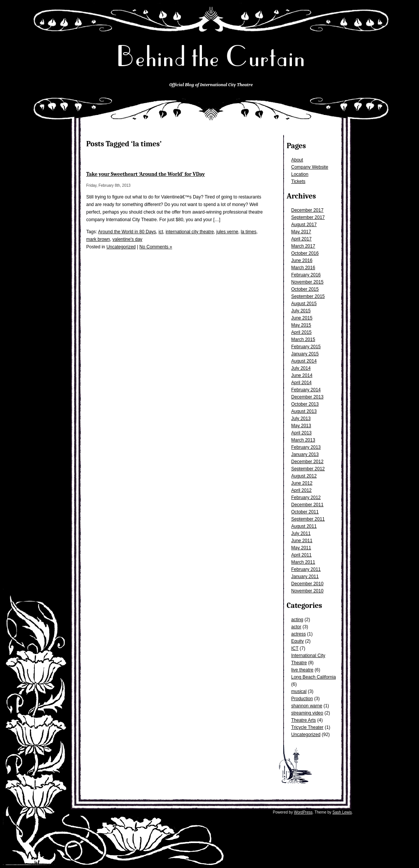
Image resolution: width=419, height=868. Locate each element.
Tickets (298, 181)
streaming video (307, 713)
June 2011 (302, 541)
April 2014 (301, 383)
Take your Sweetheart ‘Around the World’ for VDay (146, 174)
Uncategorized (306, 735)
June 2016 (302, 260)
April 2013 (301, 433)
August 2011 (304, 526)
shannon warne (307, 706)
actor (296, 627)
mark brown (98, 239)
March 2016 (303, 268)
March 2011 (303, 562)
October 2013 (305, 404)
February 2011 (306, 569)
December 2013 (307, 397)
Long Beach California (313, 677)
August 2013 (304, 411)
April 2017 (301, 239)
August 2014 (304, 361)
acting (297, 620)
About (297, 160)
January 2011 (305, 577)
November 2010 (307, 591)
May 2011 (301, 548)
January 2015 (305, 354)
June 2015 (302, 318)
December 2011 (307, 505)
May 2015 (301, 325)
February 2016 (306, 275)
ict (161, 232)
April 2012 (301, 490)
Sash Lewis (342, 812)
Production (302, 699)
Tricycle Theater (307, 727)
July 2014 (301, 368)
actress (299, 634)
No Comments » (156, 247)
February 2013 (306, 447)
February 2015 (306, 347)
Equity (297, 641)
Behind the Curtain (211, 57)
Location (300, 174)
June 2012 (302, 483)
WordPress (303, 812)
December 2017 (307, 210)
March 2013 (303, 440)
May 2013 (301, 426)
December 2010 (307, 584)
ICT (295, 648)
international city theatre (190, 232)
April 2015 (301, 332)
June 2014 (302, 375)
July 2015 (301, 311)
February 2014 (306, 390)
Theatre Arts (303, 720)
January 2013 (305, 454)
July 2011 (301, 533)
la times (249, 232)
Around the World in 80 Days (127, 232)
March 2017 (303, 246)
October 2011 (305, 512)
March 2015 (303, 339)
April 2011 (301, 555)
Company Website (310, 167)
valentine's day (127, 239)
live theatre (302, 670)
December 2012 (307, 462)
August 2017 (304, 225)
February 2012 (306, 498)
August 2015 (304, 304)
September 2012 (308, 469)
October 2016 (305, 253)
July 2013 (301, 418)
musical (299, 691)
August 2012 (304, 476)
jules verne (227, 232)
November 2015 (307, 282)
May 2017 (301, 232)
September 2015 (308, 296)
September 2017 (308, 217)
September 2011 (308, 519)
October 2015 (305, 289)
